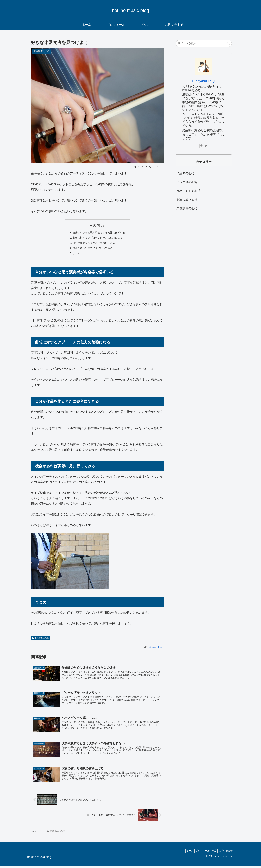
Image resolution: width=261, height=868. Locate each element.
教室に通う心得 (187, 199)
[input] (204, 43)
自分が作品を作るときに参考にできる (94, 244)
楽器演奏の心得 (40, 639)
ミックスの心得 (187, 182)
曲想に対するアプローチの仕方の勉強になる (98, 238)
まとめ (75, 254)
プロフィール (199, 853)
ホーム (185, 853)
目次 (93, 225)
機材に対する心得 (188, 191)
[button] (228, 43)
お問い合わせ (225, 853)
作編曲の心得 (185, 173)
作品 (212, 853)
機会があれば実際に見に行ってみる (92, 249)
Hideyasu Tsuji (204, 81)
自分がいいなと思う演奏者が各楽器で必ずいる (99, 233)
